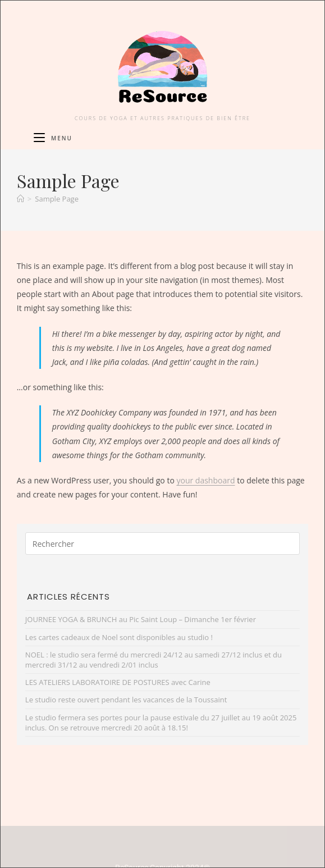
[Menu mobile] (53, 138)
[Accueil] (20, 199)
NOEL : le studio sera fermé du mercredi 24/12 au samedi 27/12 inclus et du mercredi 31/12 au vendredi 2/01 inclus (154, 660)
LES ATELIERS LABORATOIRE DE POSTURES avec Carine (118, 682)
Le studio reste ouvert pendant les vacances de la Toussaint (126, 700)
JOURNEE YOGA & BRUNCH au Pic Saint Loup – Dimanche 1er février (141, 619)
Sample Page (57, 199)
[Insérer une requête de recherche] (162, 543)
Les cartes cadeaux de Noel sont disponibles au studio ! (119, 637)
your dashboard (205, 480)
